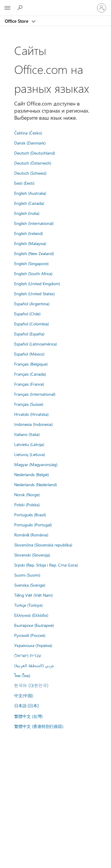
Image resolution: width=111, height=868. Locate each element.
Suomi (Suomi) (27, 575)
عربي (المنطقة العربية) (34, 665)
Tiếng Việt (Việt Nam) (33, 595)
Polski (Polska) (27, 504)
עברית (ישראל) (28, 655)
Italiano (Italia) (27, 434)
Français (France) (29, 384)
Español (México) (29, 354)
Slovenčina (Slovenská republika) (43, 545)
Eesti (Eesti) (24, 183)
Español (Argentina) (32, 304)
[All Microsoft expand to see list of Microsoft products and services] (7, 8)
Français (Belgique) (31, 364)
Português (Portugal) (33, 525)
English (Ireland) (29, 233)
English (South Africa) (33, 273)
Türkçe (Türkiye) (28, 605)
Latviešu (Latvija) (29, 444)
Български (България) (34, 625)
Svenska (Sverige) (30, 585)
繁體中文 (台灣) (28, 716)
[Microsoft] (55, 4)
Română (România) (31, 535)
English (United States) (34, 293)
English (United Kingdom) (37, 283)
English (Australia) (30, 193)
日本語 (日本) (27, 706)
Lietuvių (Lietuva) (30, 454)
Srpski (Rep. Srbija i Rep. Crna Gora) (46, 565)
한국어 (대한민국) (31, 685)
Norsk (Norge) (27, 494)
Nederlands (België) (32, 474)
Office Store (17, 21)
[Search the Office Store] (21, 8)
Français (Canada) (30, 374)
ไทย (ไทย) (22, 675)
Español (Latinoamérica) (36, 344)
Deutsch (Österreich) (33, 163)
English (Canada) (29, 203)
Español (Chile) (27, 314)
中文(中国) (24, 695)
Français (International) (35, 394)
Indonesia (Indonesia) (33, 424)
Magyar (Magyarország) (36, 464)
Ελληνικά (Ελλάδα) (31, 615)
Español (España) (29, 334)
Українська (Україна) (33, 645)
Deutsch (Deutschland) (35, 153)
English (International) (34, 223)
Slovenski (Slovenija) (32, 555)
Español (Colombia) (32, 324)
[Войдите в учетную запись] (102, 8)
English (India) (27, 213)
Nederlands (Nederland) (36, 484)
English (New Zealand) (34, 253)
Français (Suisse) (29, 404)
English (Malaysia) (30, 243)
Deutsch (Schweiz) (30, 173)
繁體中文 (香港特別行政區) (39, 726)
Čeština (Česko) (28, 133)
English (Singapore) (31, 263)
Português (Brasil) (30, 515)
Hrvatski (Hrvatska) (31, 414)
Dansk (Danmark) (30, 143)
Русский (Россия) (30, 635)
